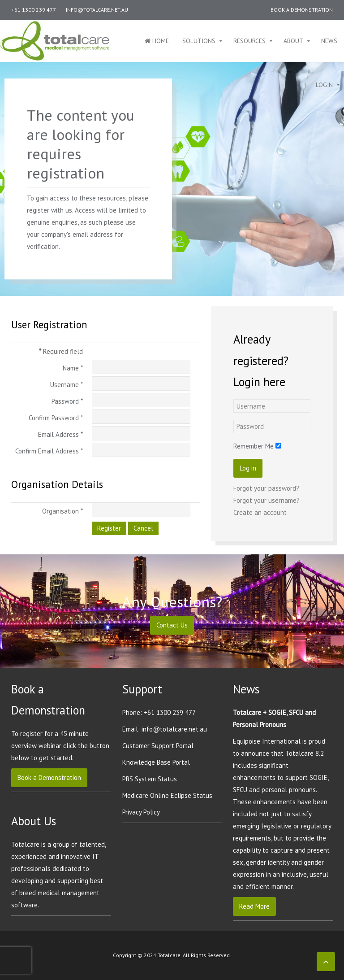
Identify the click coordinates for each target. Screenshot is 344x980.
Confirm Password (56, 418)
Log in (248, 498)
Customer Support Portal (158, 746)
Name (73, 368)
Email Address (60, 434)
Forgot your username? (267, 530)
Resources (249, 41)
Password (67, 401)
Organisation (62, 511)
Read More (254, 906)
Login (324, 85)
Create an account (260, 542)
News (329, 41)
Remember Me (254, 476)
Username (67, 385)
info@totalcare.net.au (97, 10)
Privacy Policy (141, 812)
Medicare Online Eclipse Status (167, 795)
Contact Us (172, 625)
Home (157, 41)
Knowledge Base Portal (156, 762)
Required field (61, 351)
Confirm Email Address (49, 451)
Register (109, 528)
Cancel (143, 528)
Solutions (199, 41)
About (293, 41)
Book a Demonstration (302, 10)
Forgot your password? (266, 518)
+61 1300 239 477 (33, 10)
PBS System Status (150, 779)
